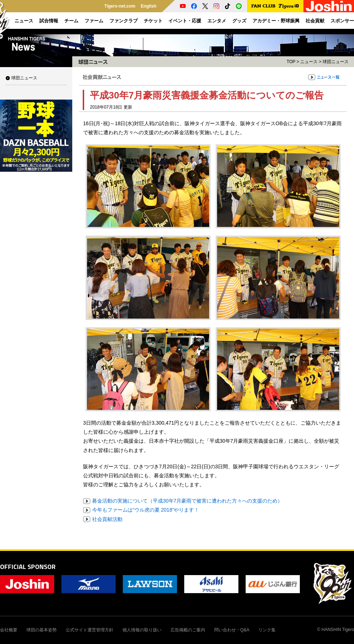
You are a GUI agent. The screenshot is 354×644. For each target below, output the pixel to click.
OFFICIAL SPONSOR (28, 567)
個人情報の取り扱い (142, 630)
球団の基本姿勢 (42, 630)
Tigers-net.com (120, 6)
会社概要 (9, 630)
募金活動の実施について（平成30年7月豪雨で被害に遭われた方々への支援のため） (187, 501)
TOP (291, 62)
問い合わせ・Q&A (232, 630)
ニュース (309, 62)
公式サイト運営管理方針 (90, 630)
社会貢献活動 (107, 519)
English (149, 6)
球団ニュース (24, 78)
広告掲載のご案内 (188, 630)
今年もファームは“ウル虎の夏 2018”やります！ (146, 510)
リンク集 (267, 630)
